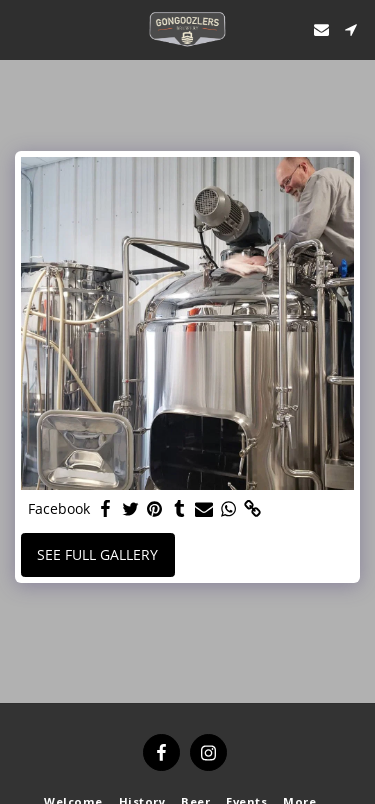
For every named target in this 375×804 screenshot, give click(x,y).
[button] (22, 28)
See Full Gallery (100, 554)
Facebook (60, 509)
